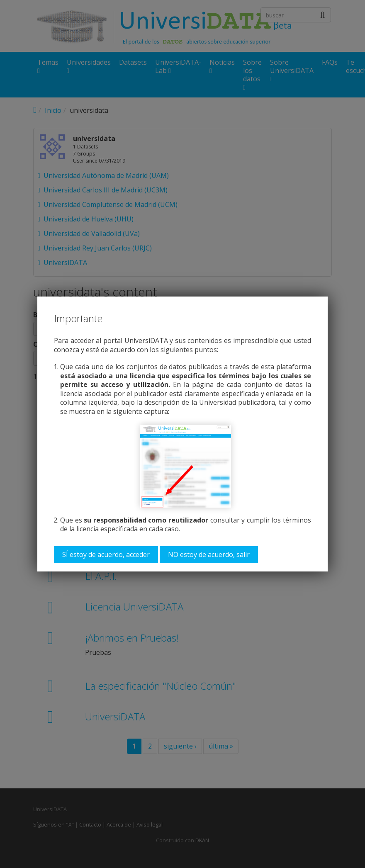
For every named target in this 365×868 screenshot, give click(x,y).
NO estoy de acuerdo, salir (209, 554)
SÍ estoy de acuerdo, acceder (106, 554)
